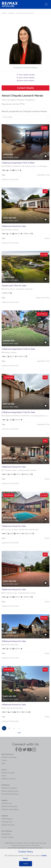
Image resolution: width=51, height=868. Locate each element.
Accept (26, 864)
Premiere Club (7, 822)
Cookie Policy (35, 845)
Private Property (8, 837)
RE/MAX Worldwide (9, 757)
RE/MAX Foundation (9, 788)
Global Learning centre (10, 791)
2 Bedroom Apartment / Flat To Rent (18, 173)
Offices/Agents (7, 819)
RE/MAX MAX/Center (10, 806)
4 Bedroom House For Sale (14, 237)
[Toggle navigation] (46, 4)
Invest (4, 776)
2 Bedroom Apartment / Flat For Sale (18, 360)
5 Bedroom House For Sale (14, 537)
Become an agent (8, 773)
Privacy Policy (25, 845)
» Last (19, 729)
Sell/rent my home (8, 779)
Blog (3, 763)
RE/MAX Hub (7, 803)
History (4, 760)
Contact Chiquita (25, 88)
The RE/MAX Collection (10, 794)
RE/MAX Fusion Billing (10, 809)
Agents (11, 13)
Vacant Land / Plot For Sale (14, 296)
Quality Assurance (8, 825)
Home (4, 13)
